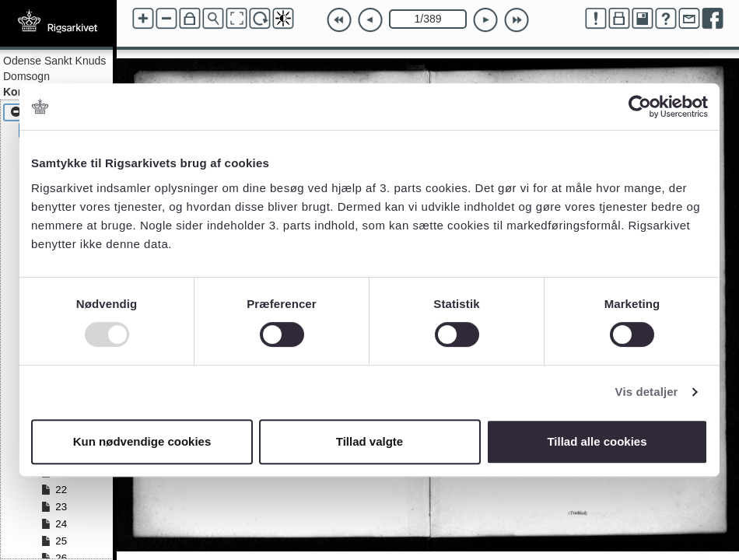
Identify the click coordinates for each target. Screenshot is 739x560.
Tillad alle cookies (597, 441)
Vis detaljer (647, 392)
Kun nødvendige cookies (142, 441)
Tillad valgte (369, 441)
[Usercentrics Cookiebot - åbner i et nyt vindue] (640, 107)
